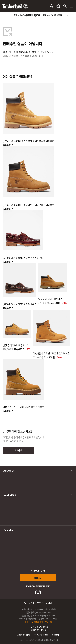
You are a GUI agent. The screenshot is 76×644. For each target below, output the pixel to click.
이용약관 (55, 635)
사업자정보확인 (23, 635)
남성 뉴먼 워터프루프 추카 (50, 299)
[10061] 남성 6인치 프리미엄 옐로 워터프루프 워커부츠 (28, 141)
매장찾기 (38, 578)
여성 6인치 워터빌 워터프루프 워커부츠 (51, 353)
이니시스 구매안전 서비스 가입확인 (38, 622)
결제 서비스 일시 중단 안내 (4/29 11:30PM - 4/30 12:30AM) (38, 15)
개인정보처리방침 (41, 635)
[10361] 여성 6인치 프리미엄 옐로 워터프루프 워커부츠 (28, 205)
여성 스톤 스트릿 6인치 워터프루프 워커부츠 (23, 407)
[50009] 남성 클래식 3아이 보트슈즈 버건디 (23, 258)
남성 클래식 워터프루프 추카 (16, 345)
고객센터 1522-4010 (38, 628)
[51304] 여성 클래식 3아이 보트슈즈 (20, 304)
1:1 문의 (18, 450)
